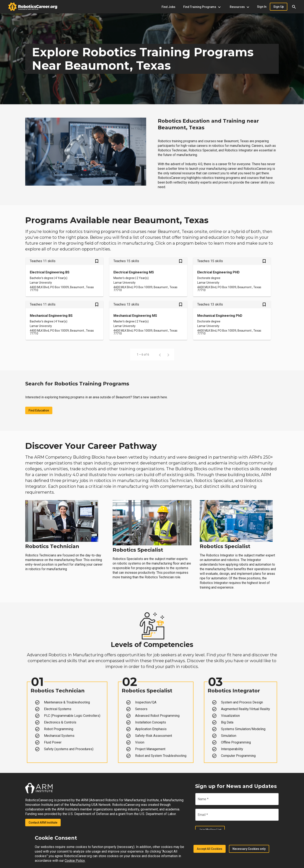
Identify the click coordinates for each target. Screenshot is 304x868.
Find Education (39, 410)
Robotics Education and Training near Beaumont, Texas (208, 124)
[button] (294, 7)
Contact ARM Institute (43, 823)
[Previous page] (160, 355)
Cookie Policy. (75, 861)
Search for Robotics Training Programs (77, 384)
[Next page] (168, 355)
